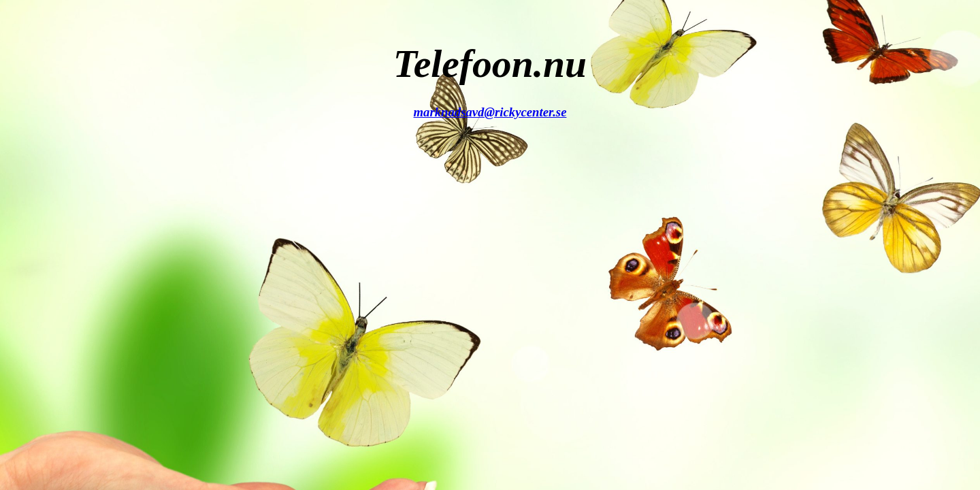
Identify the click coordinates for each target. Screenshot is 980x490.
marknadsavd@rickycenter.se (490, 112)
